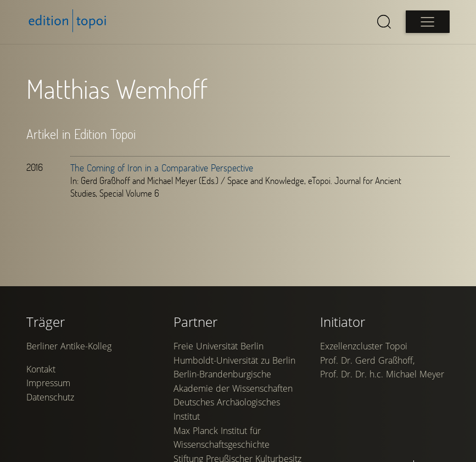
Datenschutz (50, 397)
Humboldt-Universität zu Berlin (234, 360)
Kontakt (41, 369)
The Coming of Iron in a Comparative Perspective (162, 168)
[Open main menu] (428, 22)
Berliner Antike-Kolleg (69, 346)
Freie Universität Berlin (219, 346)
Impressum (48, 383)
